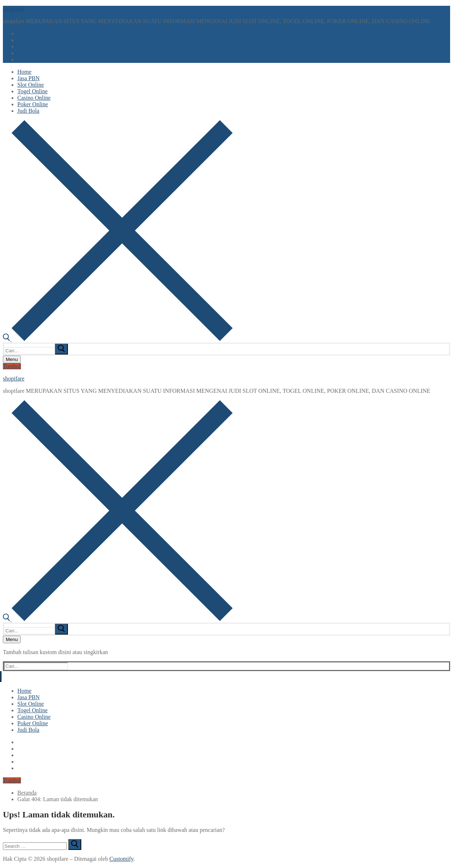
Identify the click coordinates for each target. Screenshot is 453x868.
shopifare (14, 9)
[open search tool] (118, 339)
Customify (122, 859)
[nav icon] (12, 359)
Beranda (27, 793)
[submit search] (61, 349)
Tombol (12, 366)
